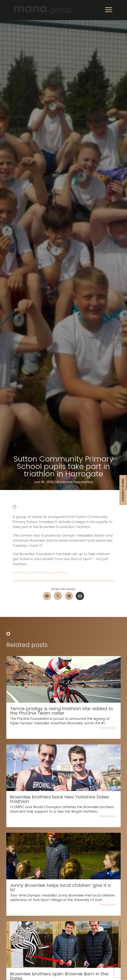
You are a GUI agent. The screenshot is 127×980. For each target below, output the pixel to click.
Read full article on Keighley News (41, 572)
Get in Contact (123, 490)
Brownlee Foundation (75, 482)
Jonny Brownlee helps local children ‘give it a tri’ (60, 887)
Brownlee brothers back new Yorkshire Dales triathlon (59, 799)
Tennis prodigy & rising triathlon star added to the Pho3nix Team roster (61, 711)
